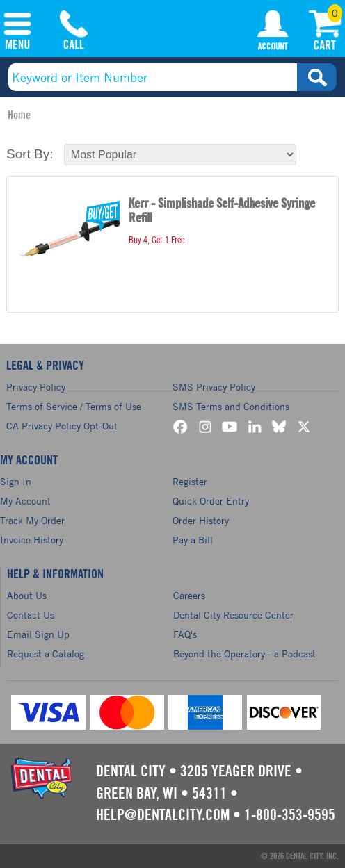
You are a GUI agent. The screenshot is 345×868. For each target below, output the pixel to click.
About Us (27, 595)
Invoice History (32, 540)
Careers (189, 595)
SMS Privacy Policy (214, 387)
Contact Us (31, 615)
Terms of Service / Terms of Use (74, 406)
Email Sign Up (38, 634)
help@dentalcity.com (163, 815)
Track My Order (32, 520)
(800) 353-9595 (74, 33)
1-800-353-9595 (290, 815)
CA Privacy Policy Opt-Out (62, 426)
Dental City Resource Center (233, 615)
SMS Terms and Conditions (231, 406)
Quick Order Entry (211, 501)
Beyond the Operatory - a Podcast (244, 654)
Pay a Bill (193, 540)
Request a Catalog (46, 654)
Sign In (16, 481)
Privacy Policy (36, 387)
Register (190, 481)
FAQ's (185, 634)
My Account (273, 33)
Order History (201, 520)
